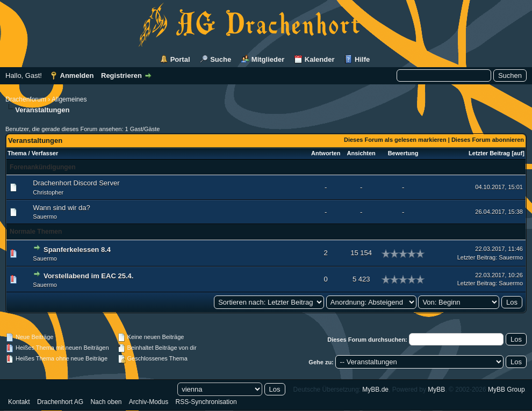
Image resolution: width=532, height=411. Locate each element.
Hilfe (362, 59)
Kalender (320, 59)
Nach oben (106, 402)
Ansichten (361, 153)
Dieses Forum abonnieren (488, 140)
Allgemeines (69, 99)
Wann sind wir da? (61, 208)
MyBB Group (506, 390)
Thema (17, 153)
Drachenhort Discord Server (76, 183)
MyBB (436, 390)
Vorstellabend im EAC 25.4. (88, 276)
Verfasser (45, 153)
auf (518, 153)
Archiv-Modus (149, 402)
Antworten (326, 153)
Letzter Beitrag (489, 153)
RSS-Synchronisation (206, 402)
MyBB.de (375, 390)
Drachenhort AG (60, 402)
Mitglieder (268, 59)
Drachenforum (26, 99)
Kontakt (19, 402)
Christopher (48, 192)
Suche (221, 59)
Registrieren (121, 75)
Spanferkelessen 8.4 (77, 250)
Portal (180, 59)
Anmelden (77, 75)
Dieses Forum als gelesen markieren (395, 140)
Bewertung (403, 153)
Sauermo (45, 217)
